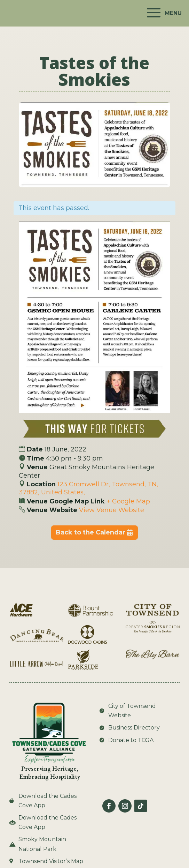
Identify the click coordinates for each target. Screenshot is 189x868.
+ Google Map (128, 501)
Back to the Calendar (90, 532)
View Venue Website (112, 510)
